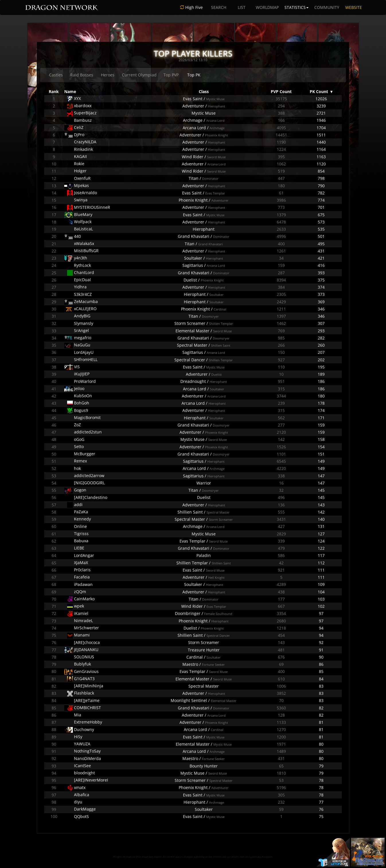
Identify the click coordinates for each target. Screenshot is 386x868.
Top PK (194, 75)
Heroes (108, 75)
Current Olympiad (139, 75)
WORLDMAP (267, 7)
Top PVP (171, 75)
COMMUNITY (327, 7)
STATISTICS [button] (297, 7)
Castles (56, 75)
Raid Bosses (82, 75)
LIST (242, 7)
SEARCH (219, 7)
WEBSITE (354, 7)
